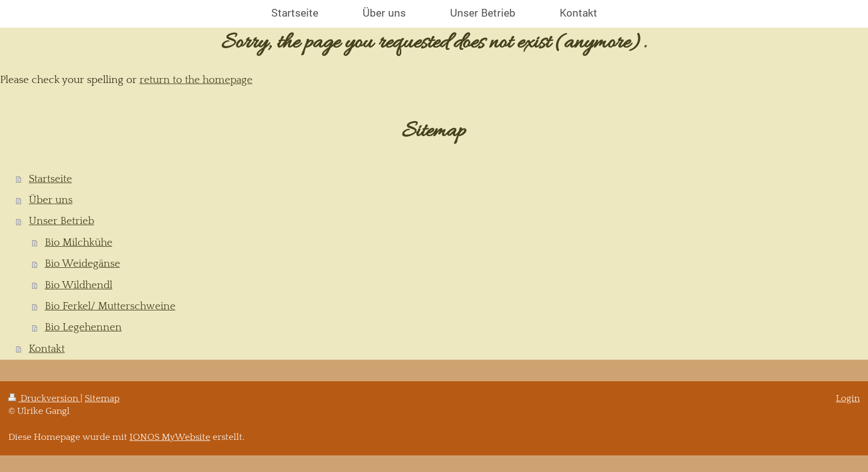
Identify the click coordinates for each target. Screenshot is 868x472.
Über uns (51, 200)
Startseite (50, 179)
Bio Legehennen (83, 327)
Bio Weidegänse (82, 264)
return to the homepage (196, 80)
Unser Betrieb (61, 221)
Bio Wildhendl (79, 285)
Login (848, 398)
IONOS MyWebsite (170, 437)
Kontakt (47, 349)
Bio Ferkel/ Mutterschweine (110, 306)
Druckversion (44, 398)
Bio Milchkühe (79, 243)
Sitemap (102, 398)
